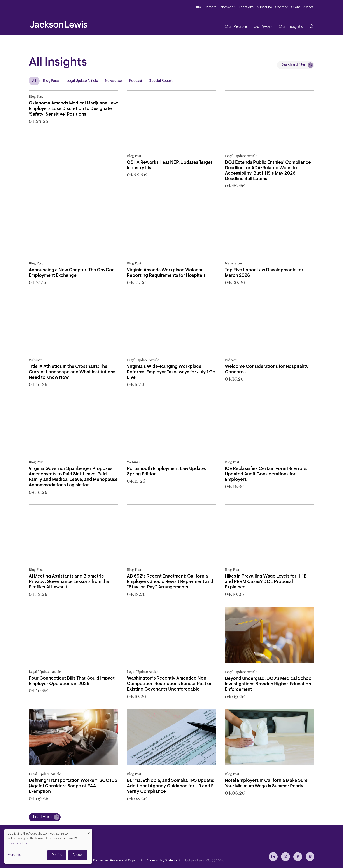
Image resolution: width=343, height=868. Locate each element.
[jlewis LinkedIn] (273, 857)
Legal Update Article (82, 81)
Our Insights (291, 27)
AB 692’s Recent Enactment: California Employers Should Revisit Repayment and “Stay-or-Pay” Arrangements (170, 582)
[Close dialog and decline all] (89, 832)
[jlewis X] (285, 857)
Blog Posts (51, 81)
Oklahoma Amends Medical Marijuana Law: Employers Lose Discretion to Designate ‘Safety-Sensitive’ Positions (73, 109)
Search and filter (293, 65)
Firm (198, 7)
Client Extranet (302, 7)
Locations (246, 7)
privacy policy (17, 844)
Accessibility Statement (163, 860)
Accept (78, 855)
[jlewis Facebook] (298, 857)
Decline (57, 855)
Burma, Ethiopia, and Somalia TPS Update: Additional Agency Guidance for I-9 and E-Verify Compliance (171, 786)
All (34, 81)
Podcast (136, 81)
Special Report (161, 81)
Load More (42, 817)
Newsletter (114, 81)
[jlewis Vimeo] (310, 857)
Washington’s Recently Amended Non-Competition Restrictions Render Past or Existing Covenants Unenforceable (169, 684)
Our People (236, 27)
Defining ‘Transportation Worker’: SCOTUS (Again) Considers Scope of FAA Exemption (73, 786)
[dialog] (48, 846)
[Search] (309, 27)
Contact (282, 7)
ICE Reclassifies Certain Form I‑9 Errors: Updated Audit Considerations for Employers (266, 474)
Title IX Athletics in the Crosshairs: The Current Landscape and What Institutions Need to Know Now (72, 372)
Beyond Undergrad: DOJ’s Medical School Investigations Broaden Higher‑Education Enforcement (269, 684)
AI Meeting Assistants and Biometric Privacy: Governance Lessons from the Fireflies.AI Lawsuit (69, 582)
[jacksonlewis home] (59, 23)
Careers (210, 7)
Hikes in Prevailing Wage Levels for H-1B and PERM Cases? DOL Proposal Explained (266, 582)
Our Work (263, 27)
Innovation (228, 7)
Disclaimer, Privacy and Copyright (117, 860)
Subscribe (265, 7)
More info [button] (14, 855)
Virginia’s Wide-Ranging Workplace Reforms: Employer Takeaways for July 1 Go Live (171, 372)
